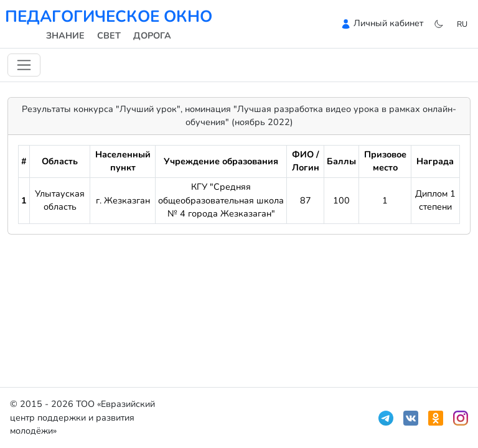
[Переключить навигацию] (24, 65)
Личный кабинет (388, 23)
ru (462, 24)
